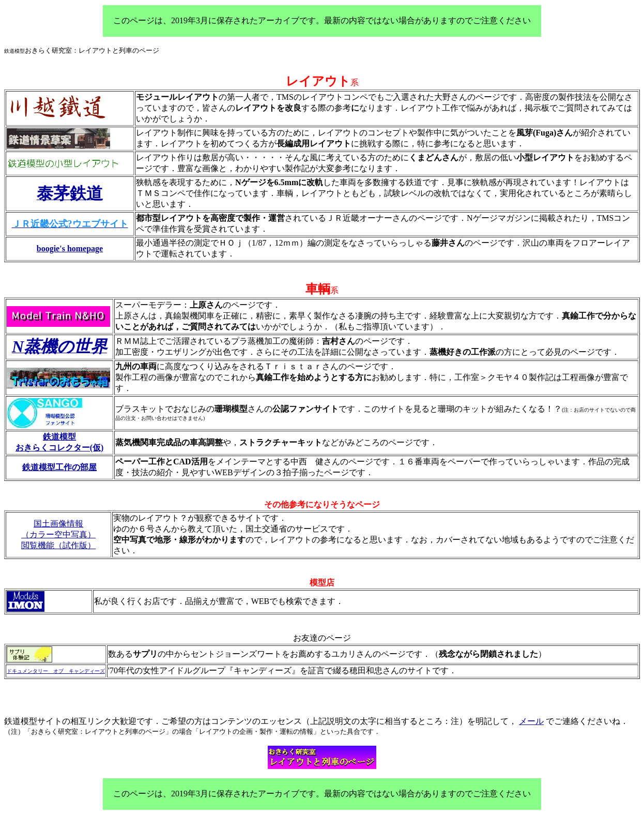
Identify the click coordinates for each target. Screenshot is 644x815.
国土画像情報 (58, 524)
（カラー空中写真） (58, 534)
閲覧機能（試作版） (58, 545)
